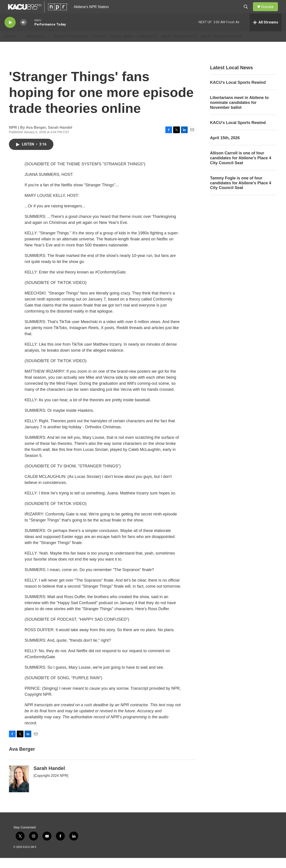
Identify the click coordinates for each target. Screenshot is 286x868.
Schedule (35, 46)
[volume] (23, 33)
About (10, 46)
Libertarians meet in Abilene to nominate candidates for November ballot (239, 113)
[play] (10, 33)
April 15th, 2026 (225, 148)
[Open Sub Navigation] (20, 46)
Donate (270, 12)
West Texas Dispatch (222, 46)
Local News (122, 46)
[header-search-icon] (248, 12)
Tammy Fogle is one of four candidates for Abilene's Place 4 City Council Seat (241, 193)
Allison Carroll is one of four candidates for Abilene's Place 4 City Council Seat (241, 168)
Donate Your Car (71, 46)
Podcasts (147, 46)
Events (99, 46)
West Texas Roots (179, 46)
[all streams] (266, 32)
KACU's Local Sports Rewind (238, 92)
